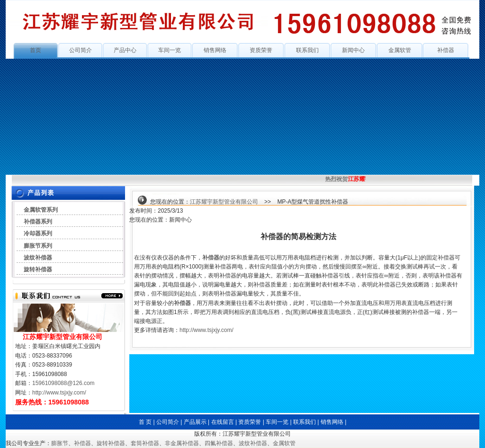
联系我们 (307, 50)
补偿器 (446, 50)
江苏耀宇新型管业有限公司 (224, 202)
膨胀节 (60, 443)
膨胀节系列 (38, 246)
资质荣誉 (261, 50)
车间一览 (170, 50)
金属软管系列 (41, 210)
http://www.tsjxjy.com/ (59, 393)
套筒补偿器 (145, 443)
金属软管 (400, 50)
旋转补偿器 (38, 269)
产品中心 (125, 50)
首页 (36, 50)
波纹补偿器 (38, 258)
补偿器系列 (38, 222)
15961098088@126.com (63, 383)
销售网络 (215, 50)
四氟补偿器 (219, 443)
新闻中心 (353, 50)
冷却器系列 (38, 233)
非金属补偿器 (182, 443)
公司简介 (81, 50)
